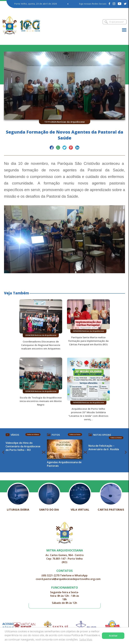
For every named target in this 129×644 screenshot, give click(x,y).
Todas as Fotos (75, 434)
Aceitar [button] (113, 636)
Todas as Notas (116, 438)
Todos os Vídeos (33, 434)
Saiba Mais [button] (86, 640)
